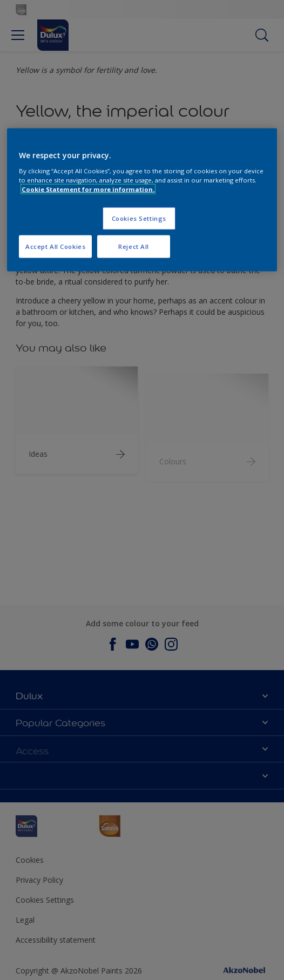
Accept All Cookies (55, 246)
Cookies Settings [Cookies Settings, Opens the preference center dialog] (139, 218)
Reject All (134, 246)
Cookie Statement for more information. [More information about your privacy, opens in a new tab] (88, 189)
